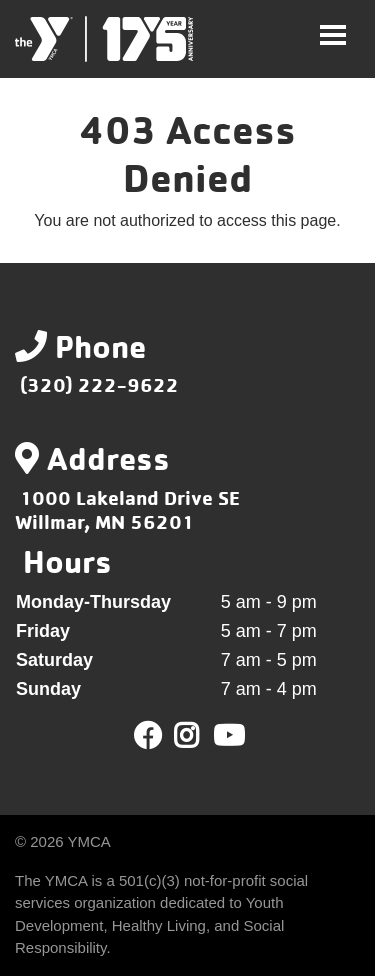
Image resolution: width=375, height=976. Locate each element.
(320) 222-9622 (99, 384)
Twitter (200, 736)
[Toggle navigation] (333, 35)
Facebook (148, 736)
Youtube (227, 736)
